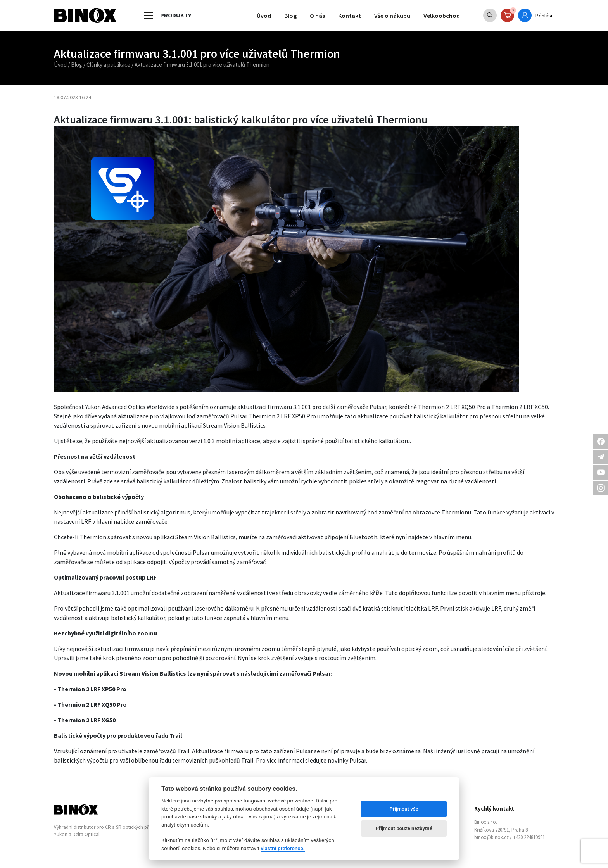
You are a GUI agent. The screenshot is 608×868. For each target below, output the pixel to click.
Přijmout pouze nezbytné (404, 828)
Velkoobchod (442, 16)
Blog (290, 16)
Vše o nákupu (392, 16)
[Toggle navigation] (149, 16)
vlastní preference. (282, 848)
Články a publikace (108, 65)
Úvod (264, 16)
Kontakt (350, 16)
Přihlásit (545, 16)
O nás (317, 16)
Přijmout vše (404, 809)
